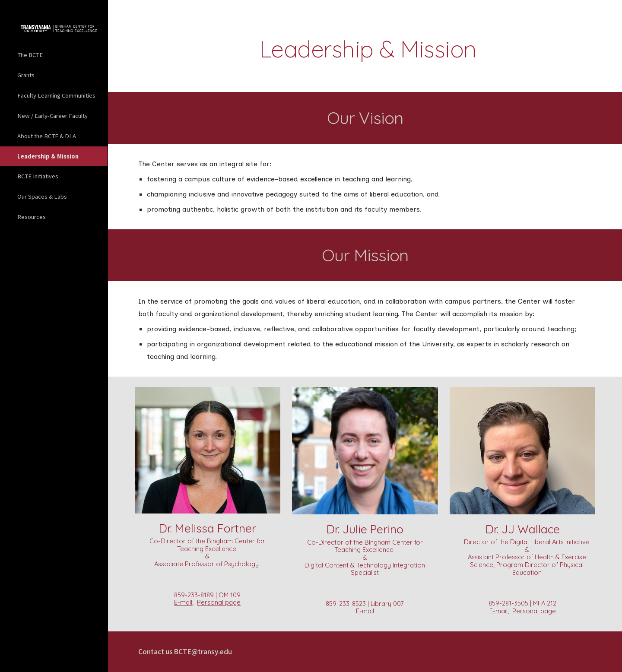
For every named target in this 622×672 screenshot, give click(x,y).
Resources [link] (32, 217)
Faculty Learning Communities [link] (56, 95)
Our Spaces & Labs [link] (42, 197)
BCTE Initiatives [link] (38, 176)
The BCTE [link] (30, 55)
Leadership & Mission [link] (48, 156)
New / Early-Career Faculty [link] (52, 116)
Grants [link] (26, 75)
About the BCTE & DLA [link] (47, 136)
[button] (612, 12)
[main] (365, 49)
